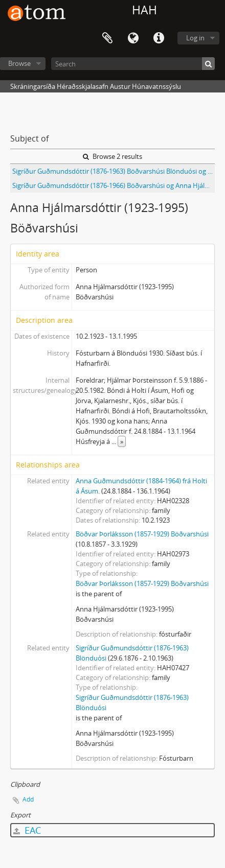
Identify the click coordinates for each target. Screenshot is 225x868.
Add (28, 799)
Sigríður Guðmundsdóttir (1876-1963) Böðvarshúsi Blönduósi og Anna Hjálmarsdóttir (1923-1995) (114, 171)
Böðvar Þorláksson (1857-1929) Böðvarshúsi (142, 534)
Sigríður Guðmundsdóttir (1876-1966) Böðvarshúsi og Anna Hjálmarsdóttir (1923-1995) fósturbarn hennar (114, 185)
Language (133, 38)
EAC (27, 830)
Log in (195, 38)
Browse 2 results (112, 156)
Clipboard (107, 38)
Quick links (159, 38)
